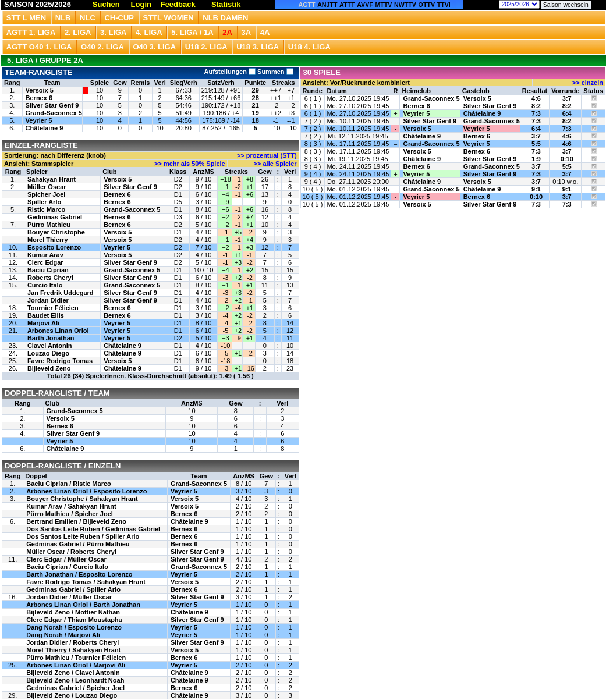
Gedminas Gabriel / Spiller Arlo (73, 589)
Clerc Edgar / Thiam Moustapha (74, 620)
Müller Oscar (47, 187)
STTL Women (169, 18)
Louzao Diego (48, 353)
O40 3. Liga (154, 47)
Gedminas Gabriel (55, 217)
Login (141, 4)
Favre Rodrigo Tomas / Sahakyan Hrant (86, 582)
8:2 (536, 106)
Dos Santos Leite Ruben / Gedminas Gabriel (93, 529)
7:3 (536, 113)
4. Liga (149, 32)
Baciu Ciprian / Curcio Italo (67, 567)
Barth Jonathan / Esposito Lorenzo (79, 574)
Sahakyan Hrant (52, 179)
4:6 (536, 98)
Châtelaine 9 (45, 128)
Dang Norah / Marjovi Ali (63, 635)
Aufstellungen (230, 72)
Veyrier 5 (39, 120)
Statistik (226, 4)
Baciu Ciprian (48, 270)
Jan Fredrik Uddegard (61, 293)
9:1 (536, 189)
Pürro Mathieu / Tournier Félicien (76, 658)
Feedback (178, 4)
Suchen (106, 4)
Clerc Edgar (45, 262)
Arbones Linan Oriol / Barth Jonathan (83, 605)
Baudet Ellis (46, 315)
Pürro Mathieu (49, 225)
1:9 (536, 159)
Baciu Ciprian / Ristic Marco (68, 484)
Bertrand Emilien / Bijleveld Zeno (76, 521)
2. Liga (78, 32)
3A (247, 32)
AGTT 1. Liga (31, 32)
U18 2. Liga (206, 47)
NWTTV (405, 5)
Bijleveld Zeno (49, 368)
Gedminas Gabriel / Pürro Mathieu (78, 544)
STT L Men (26, 18)
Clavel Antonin (50, 346)
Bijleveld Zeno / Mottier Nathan (73, 612)
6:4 (567, 113)
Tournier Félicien (53, 308)
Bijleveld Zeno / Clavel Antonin (73, 673)
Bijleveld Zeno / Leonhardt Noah (75, 680)
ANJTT (327, 5)
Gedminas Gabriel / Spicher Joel (75, 688)
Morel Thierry (48, 240)
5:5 (536, 144)
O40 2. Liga (102, 47)
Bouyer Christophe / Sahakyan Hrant (82, 499)
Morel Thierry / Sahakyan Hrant (73, 650)
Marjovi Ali (43, 323)
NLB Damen (225, 18)
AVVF (365, 5)
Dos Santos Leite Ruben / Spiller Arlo (83, 536)
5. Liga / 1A (192, 32)
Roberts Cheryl (50, 278)
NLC (88, 18)
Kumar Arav (45, 255)
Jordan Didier (48, 300)
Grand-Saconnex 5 (54, 113)
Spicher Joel (46, 194)
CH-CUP (119, 18)
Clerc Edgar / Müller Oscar (66, 559)
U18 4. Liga (309, 47)
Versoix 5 (40, 90)
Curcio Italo (45, 285)
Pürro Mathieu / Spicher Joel (70, 514)
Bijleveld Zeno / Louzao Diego (72, 695)
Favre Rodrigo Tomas (60, 361)
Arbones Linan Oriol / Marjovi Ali (76, 665)
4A (265, 32)
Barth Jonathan (51, 338)
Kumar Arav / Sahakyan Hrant (71, 506)
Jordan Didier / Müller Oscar (69, 597)
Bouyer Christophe (56, 232)
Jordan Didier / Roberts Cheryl (72, 642)
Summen (274, 72)
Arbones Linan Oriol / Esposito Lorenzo (86, 491)
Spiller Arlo (44, 202)
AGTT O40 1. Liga (39, 47)
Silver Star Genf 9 (52, 105)
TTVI (444, 5)
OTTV (427, 5)
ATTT (347, 5)
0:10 (567, 159)
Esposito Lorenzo (54, 247)
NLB (63, 18)
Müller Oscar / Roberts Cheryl (71, 552)
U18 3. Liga (258, 47)
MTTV (383, 5)
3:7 (567, 98)
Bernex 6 (39, 98)
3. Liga (114, 32)
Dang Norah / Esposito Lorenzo (74, 627)
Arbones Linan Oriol (58, 331)
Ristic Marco (46, 209)
